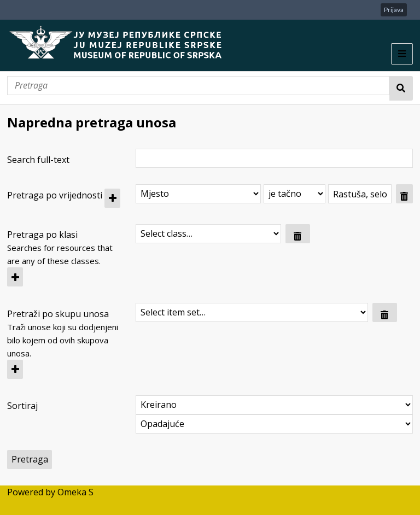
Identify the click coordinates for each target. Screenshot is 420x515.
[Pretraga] (198, 86)
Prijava (394, 10)
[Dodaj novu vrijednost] (112, 198)
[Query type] (294, 194)
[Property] (198, 194)
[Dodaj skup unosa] (15, 369)
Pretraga (401, 88)
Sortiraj (22, 406)
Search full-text (38, 160)
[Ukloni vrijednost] (404, 194)
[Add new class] (15, 277)
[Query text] (360, 194)
